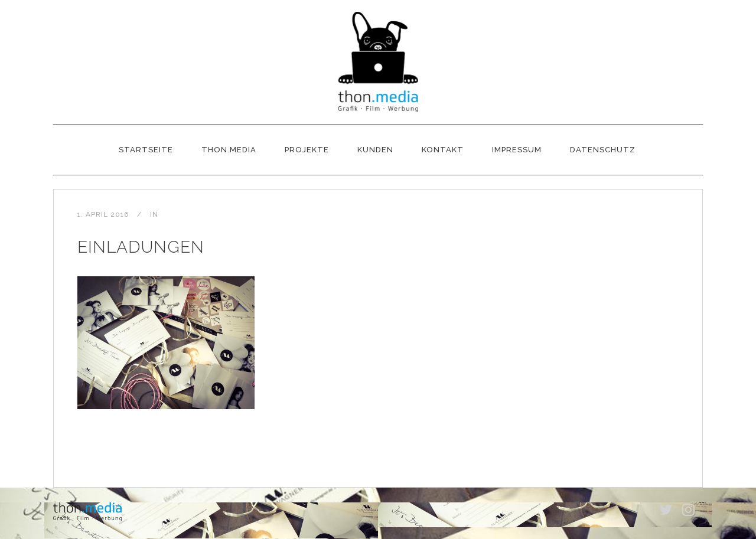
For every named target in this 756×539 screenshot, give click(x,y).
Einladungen (141, 247)
